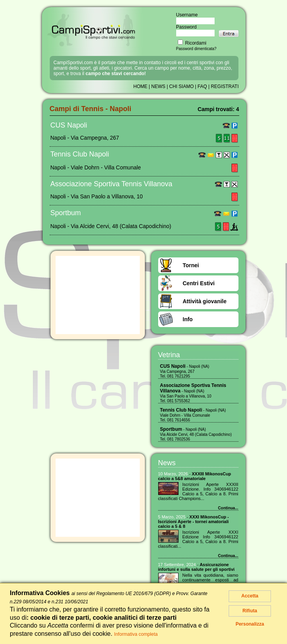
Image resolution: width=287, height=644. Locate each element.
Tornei (191, 265)
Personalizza (250, 624)
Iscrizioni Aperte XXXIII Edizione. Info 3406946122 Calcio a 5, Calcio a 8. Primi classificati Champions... (198, 491)
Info (188, 319)
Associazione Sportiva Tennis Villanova (112, 184)
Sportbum (66, 213)
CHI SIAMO (181, 86)
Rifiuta (250, 611)
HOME (141, 86)
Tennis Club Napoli (80, 154)
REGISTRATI (225, 86)
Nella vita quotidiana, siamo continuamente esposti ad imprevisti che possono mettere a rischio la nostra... (210, 582)
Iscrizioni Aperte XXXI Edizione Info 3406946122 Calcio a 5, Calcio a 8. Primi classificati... (198, 539)
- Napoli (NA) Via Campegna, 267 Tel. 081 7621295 (185, 371)
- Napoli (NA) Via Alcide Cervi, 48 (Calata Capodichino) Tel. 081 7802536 (196, 434)
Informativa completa (136, 634)
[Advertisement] (97, 295)
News (167, 463)
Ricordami (192, 43)
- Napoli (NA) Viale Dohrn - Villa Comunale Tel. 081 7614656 (193, 415)
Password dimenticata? (196, 49)
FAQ (202, 86)
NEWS (158, 86)
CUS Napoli (69, 125)
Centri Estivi (199, 283)
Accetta (250, 596)
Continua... (228, 508)
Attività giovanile (205, 301)
